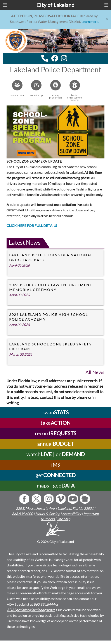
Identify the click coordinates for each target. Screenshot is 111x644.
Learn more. (90, 21)
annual (55, 444)
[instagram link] (64, 58)
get (55, 475)
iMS (56, 465)
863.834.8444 (44, 604)
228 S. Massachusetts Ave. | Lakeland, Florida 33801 (55, 508)
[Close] (107, 18)
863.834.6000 (23, 514)
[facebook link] (55, 58)
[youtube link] (70, 59)
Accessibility (72, 514)
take (55, 423)
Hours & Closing (48, 514)
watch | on (56, 454)
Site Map (64, 519)
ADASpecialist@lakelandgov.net (31, 610)
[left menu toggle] (5, 5)
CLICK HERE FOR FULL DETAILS (32, 225)
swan (55, 412)
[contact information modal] (45, 58)
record (55, 433)
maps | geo (56, 485)
